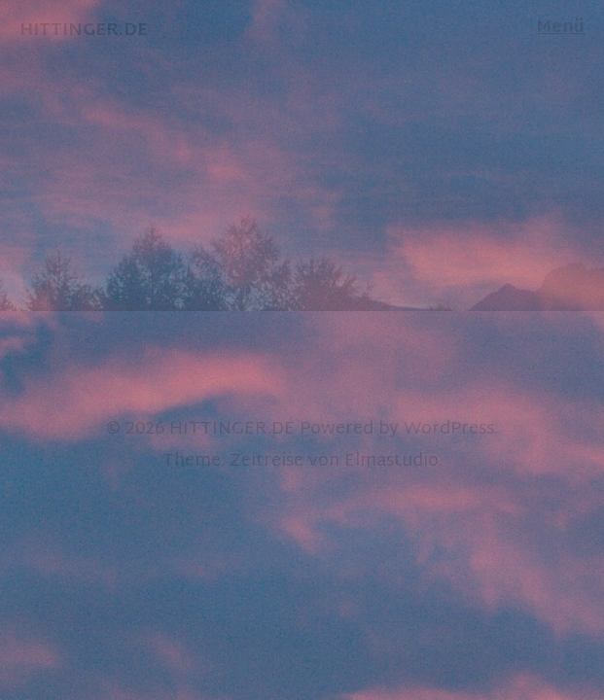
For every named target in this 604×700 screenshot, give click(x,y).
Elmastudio (391, 461)
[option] (302, 156)
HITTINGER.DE (232, 429)
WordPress (449, 429)
